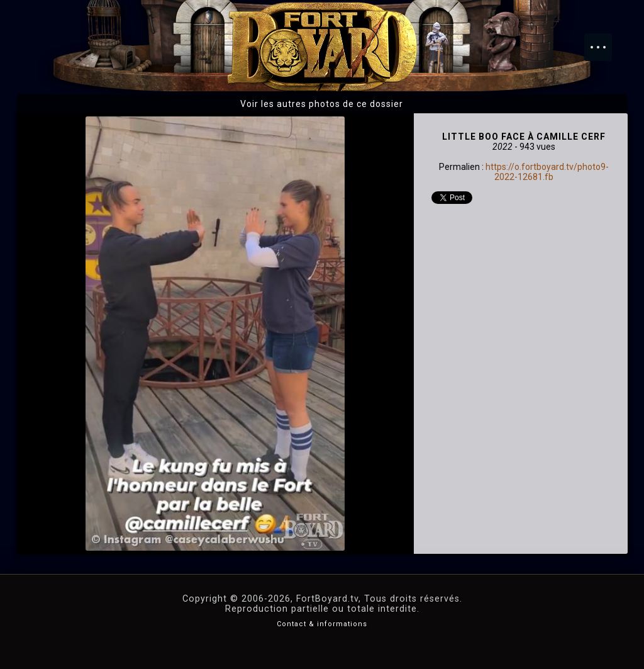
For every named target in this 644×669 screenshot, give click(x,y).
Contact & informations (322, 624)
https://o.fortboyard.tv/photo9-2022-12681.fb (547, 172)
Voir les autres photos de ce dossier (322, 104)
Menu (604, 41)
